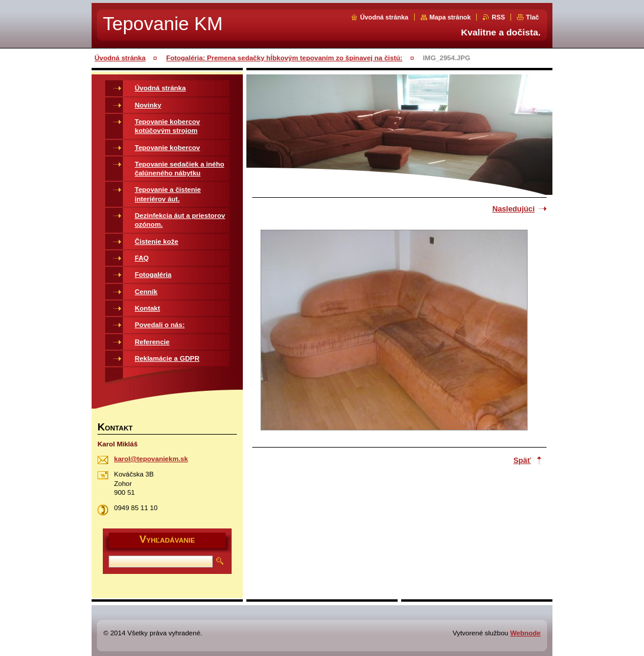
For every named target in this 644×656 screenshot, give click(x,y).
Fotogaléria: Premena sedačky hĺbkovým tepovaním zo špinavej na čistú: (284, 58)
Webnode (525, 633)
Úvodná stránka (384, 17)
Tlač (532, 17)
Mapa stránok (450, 17)
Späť (522, 460)
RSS (498, 17)
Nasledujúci (513, 209)
